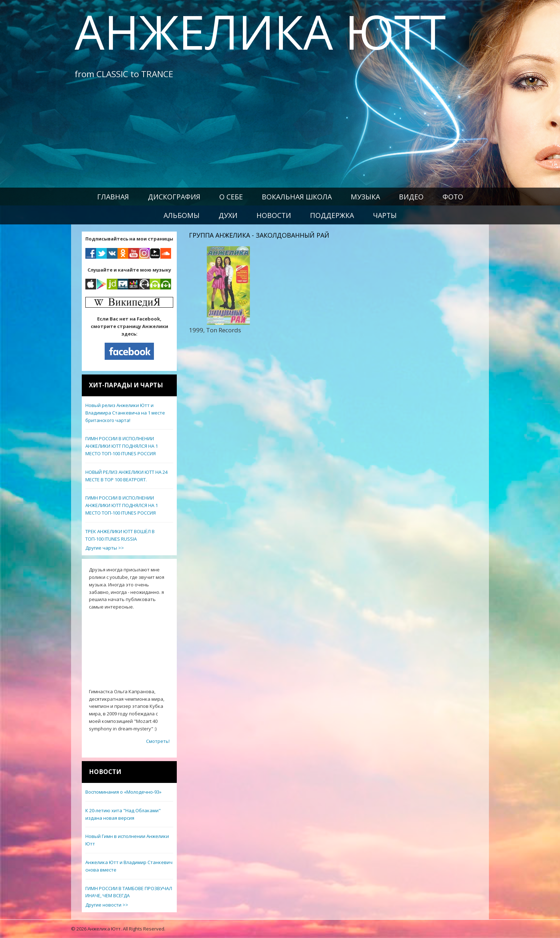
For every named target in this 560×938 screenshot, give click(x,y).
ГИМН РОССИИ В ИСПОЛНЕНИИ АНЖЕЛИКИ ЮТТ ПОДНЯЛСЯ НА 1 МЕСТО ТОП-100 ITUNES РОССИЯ (122, 446)
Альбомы (182, 215)
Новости (274, 215)
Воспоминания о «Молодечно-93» (123, 792)
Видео (411, 197)
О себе (231, 197)
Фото (453, 197)
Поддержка (332, 215)
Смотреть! (158, 741)
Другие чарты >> (105, 548)
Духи (228, 215)
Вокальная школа (297, 197)
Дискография (174, 197)
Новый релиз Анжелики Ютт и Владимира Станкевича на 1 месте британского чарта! (125, 413)
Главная (113, 197)
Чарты (385, 215)
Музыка (365, 197)
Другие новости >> (107, 905)
